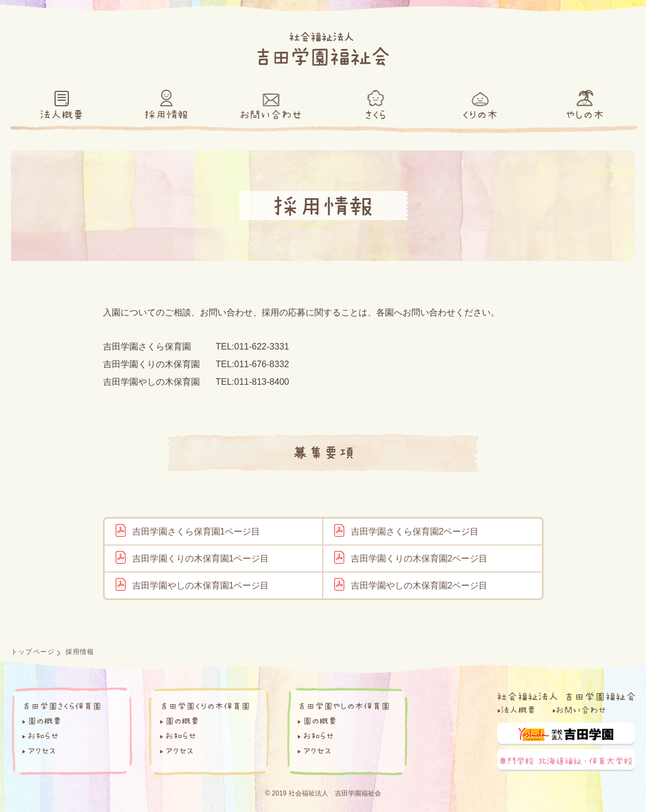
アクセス (42, 750)
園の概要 (45, 721)
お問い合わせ (581, 710)
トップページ (33, 652)
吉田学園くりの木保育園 (205, 706)
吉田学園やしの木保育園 (344, 706)
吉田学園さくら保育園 (62, 706)
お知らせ (43, 735)
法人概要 (518, 710)
